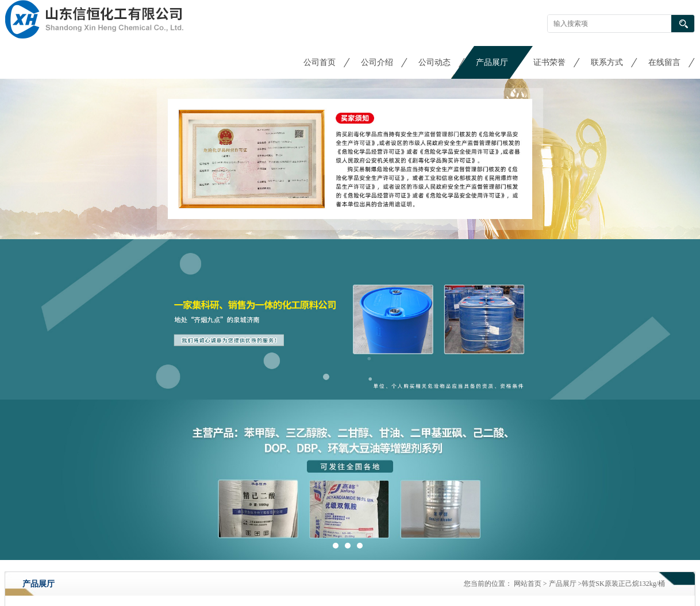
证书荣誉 (549, 62)
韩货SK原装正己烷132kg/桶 (623, 584)
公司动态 (434, 62)
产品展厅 (492, 62)
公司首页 (320, 62)
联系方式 (607, 62)
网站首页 (528, 584)
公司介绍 (377, 62)
